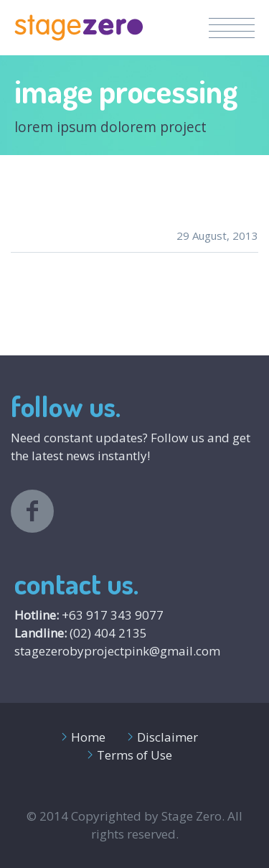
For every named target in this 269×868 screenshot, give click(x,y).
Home (88, 737)
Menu (232, 28)
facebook (32, 511)
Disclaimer (167, 737)
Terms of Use (134, 755)
